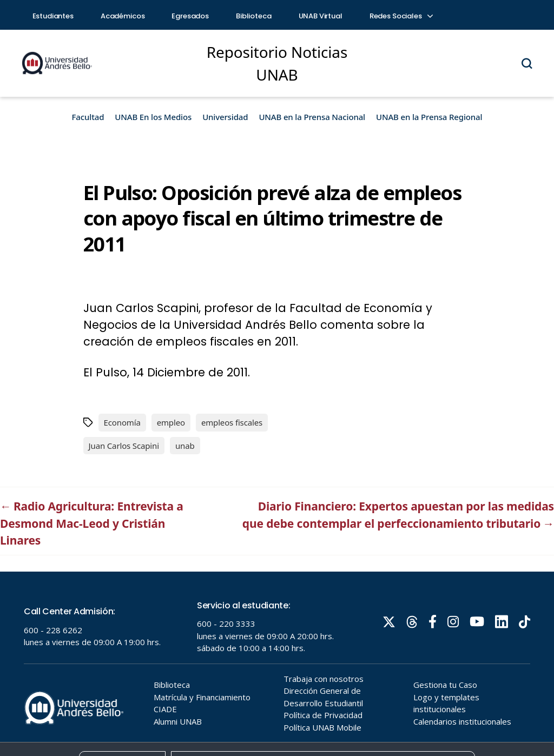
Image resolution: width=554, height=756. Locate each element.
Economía (122, 422)
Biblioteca (254, 16)
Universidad (225, 117)
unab (185, 446)
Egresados (190, 16)
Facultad (88, 117)
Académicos (123, 16)
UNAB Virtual (321, 16)
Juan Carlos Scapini (124, 446)
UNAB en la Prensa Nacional (312, 117)
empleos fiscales (232, 422)
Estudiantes (53, 16)
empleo (171, 422)
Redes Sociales (401, 16)
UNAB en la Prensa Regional (429, 117)
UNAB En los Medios (153, 117)
